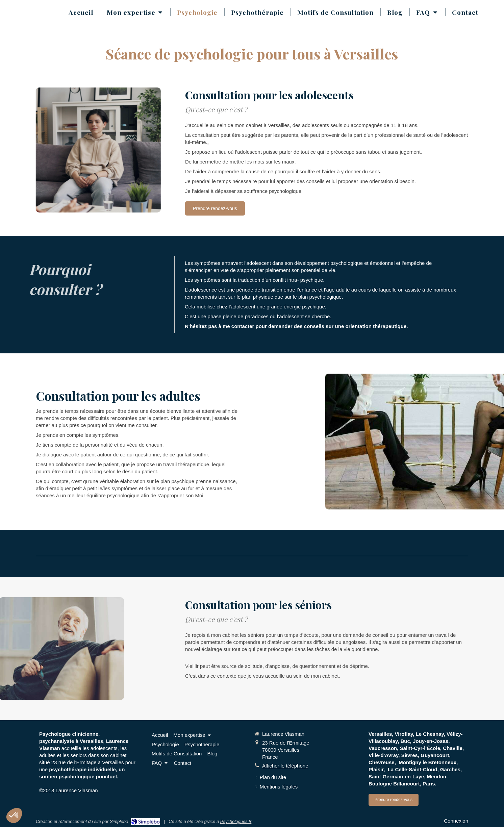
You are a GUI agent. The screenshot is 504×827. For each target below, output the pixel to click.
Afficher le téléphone (285, 766)
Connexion (456, 821)
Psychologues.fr (236, 821)
